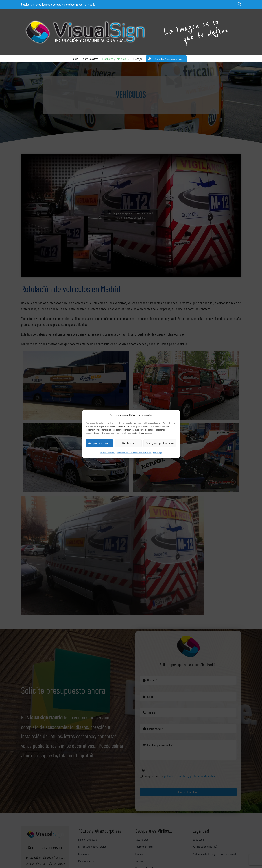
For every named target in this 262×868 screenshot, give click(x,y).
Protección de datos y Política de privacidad (134, 452)
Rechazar (128, 443)
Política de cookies (107, 452)
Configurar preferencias (160, 443)
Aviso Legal (158, 452)
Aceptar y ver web (99, 443)
